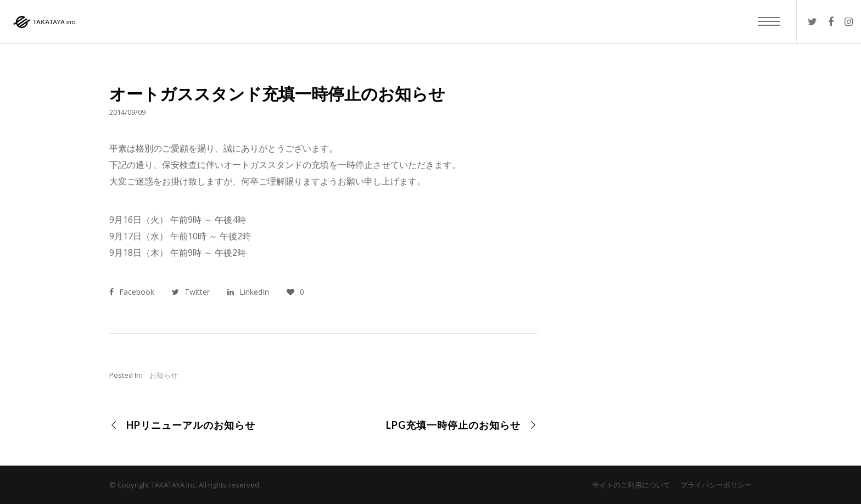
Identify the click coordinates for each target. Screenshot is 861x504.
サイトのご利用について (631, 485)
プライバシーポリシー (716, 485)
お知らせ (164, 375)
